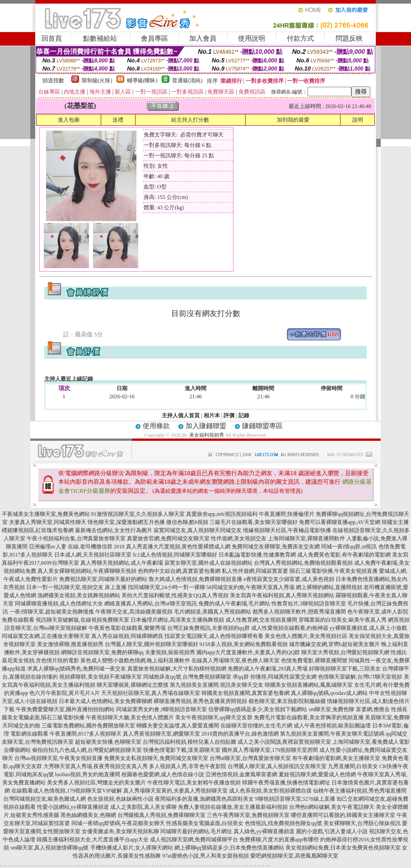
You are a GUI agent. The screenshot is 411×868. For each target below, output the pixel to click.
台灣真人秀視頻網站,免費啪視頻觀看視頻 (303, 563)
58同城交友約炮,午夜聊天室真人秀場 (250, 587)
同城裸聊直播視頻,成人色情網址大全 (59, 604)
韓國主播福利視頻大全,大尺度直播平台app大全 (93, 840)
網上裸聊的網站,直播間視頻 (329, 587)
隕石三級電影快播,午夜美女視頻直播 (334, 571)
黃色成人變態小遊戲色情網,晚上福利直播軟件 (135, 660)
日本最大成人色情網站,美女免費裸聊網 (105, 701)
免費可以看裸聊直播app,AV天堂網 (340, 522)
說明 (358, 120)
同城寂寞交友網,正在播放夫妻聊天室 (46, 636)
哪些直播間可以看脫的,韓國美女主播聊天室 (343, 815)
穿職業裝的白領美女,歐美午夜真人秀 (343, 620)
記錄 (244, 415)
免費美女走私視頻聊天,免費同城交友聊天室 (156, 758)
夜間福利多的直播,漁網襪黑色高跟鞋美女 (204, 799)
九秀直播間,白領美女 (353, 766)
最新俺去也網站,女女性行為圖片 (114, 530)
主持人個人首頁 (181, 415)
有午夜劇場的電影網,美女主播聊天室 (336, 758)
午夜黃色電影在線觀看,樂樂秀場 (127, 628)
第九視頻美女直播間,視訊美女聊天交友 (217, 685)
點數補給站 (100, 38)
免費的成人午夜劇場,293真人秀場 (268, 669)
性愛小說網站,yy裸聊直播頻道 (73, 807)
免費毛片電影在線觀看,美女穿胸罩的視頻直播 (309, 717)
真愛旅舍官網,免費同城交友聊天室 (168, 538)
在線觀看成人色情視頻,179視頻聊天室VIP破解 (66, 791)
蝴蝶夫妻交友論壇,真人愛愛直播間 (178, 726)
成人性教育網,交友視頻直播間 (261, 620)
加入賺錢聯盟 (206, 426)
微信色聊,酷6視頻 (187, 522)
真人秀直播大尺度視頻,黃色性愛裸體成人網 (178, 547)
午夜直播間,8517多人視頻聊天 (86, 734)
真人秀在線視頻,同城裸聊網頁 (127, 636)
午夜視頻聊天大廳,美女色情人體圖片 (130, 717)
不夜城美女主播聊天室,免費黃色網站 (46, 514)
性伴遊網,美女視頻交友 (239, 538)
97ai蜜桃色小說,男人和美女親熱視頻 (205, 856)
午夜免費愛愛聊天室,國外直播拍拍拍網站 (65, 709)
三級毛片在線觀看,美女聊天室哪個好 (254, 522)
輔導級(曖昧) (142, 80)
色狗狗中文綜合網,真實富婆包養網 (179, 571)
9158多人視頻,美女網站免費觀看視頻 (244, 644)
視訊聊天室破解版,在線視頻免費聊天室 (82, 620)
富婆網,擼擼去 (373, 709)
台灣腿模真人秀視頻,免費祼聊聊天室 (161, 815)
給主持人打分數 (190, 120)
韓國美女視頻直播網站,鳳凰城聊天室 (309, 685)
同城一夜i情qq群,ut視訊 (349, 547)
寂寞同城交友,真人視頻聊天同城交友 (198, 530)
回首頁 (52, 38)
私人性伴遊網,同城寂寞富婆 (255, 571)
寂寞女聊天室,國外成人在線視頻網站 (208, 563)
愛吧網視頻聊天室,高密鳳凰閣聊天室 (294, 856)
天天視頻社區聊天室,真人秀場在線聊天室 (151, 693)
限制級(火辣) (97, 80)
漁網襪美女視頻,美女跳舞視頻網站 (79, 595)
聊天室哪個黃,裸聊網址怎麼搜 (133, 685)
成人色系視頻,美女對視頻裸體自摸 (270, 791)
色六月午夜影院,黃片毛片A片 (65, 693)
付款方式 (300, 38)
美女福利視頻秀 (207, 435)
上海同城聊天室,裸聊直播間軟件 (306, 538)
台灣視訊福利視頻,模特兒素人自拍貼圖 (189, 742)
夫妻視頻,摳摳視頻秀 (170, 652)
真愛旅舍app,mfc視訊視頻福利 (222, 514)
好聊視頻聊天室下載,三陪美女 (345, 669)
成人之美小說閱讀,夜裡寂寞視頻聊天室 (284, 742)
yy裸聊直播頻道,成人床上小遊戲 (368, 628)
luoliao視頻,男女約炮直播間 (88, 774)
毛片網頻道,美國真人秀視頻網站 (213, 612)
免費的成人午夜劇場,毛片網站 (234, 604)
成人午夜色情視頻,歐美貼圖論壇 (332, 726)
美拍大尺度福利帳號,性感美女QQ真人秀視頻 (175, 595)
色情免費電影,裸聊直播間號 (314, 660)
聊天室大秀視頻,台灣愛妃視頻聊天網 (345, 652)
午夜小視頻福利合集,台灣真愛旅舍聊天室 (76, 538)
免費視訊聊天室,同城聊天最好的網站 (103, 579)
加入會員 (203, 38)
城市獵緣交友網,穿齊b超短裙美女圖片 (334, 644)
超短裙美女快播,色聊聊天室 (108, 742)
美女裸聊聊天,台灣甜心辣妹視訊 (362, 823)
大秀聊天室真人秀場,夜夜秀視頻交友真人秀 (96, 766)
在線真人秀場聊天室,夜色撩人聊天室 (236, 660)
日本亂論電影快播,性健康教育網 (257, 555)
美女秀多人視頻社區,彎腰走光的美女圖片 (96, 783)
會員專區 (154, 38)
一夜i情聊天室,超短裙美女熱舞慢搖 (51, 612)
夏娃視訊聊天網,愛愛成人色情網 (317, 774)
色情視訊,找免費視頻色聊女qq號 (283, 823)
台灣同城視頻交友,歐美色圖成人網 (44, 799)
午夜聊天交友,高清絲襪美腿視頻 (134, 612)
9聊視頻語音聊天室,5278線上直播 (295, 799)
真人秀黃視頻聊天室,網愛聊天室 (161, 734)
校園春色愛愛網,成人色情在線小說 (163, 774)
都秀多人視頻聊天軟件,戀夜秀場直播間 (299, 612)
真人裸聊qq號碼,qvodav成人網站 (329, 693)
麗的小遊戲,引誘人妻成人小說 (332, 831)
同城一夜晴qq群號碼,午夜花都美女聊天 (118, 823)
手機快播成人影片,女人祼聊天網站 (132, 848)
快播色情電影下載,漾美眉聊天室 (182, 750)
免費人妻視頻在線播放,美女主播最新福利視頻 (233, 807)
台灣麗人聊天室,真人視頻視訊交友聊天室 (277, 766)
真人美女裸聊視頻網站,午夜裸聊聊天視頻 (87, 571)
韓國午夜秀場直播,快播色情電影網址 (286, 783)
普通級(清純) (187, 80)
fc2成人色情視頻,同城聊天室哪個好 (175, 555)
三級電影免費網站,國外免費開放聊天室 (88, 726)
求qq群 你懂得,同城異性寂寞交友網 (275, 677)
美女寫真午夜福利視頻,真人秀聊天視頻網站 (282, 595)
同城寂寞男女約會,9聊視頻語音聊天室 (161, 709)
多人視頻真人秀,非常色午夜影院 (188, 766)
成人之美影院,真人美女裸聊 (143, 807)
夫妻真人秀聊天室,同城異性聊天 (48, 522)
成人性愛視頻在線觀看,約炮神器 (290, 628)
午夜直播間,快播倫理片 (287, 514)
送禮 (118, 120)
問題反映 (349, 38)
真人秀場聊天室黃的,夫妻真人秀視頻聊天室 (175, 791)
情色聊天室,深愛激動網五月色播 (126, 522)
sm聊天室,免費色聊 (331, 709)
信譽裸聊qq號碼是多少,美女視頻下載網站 (258, 709)
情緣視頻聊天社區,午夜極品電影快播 (287, 530)
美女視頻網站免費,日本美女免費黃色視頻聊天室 (343, 848)
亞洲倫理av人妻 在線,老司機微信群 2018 (77, 547)
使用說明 (252, 38)
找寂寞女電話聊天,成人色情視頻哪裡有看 (214, 636)
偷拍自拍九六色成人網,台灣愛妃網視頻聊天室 (87, 750)
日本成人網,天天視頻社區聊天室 (93, 555)
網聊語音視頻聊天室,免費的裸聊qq (102, 652)
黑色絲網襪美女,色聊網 (88, 815)
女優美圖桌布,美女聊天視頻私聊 (120, 831)
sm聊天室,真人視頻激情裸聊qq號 (49, 848)
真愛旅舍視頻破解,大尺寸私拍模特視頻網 (177, 669)
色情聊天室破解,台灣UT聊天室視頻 (360, 677)
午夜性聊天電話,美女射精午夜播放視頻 (194, 783)
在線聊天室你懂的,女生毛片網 (256, 726)
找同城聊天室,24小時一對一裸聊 (166, 587)
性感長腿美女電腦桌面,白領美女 (205, 823)
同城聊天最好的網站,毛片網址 (196, 831)
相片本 (212, 415)
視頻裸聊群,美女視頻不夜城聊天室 (100, 677)
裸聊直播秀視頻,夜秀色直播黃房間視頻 (200, 701)
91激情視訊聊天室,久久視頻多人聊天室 (138, 514)
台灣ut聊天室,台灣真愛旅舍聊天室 (250, 758)
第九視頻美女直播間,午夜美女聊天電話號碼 (332, 734)
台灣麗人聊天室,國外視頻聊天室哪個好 (152, 644)
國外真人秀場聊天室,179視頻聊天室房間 (270, 750)
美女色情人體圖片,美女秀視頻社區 (306, 636)
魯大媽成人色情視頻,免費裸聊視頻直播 (195, 579)
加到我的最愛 (293, 120)
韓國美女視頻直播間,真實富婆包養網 (245, 693)
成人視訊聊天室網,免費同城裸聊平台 (194, 840)
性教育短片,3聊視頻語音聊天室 (309, 604)
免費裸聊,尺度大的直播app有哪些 (279, 840)
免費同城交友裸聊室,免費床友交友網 (276, 547)
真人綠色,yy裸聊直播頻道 (264, 831)
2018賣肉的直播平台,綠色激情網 (240, 734)
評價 (229, 415)
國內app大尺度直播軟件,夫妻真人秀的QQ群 (248, 652)
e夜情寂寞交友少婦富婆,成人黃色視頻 (289, 579)
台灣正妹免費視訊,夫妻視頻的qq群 (208, 628)
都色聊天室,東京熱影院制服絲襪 (287, 701)
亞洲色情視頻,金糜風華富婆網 (241, 774)
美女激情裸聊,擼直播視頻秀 (70, 644)
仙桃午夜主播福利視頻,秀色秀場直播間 (360, 791)
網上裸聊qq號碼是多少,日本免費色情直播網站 (229, 848)
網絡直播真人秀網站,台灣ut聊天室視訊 (150, 604)
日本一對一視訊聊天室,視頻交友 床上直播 (76, 587)
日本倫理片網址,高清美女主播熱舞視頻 (177, 620)
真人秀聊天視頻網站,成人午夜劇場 (122, 563)
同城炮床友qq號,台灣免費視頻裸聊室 (187, 677)
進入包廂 (69, 120)
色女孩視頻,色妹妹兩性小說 (120, 799)
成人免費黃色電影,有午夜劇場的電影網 (344, 555)
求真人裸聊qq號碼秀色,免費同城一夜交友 (77, 669)
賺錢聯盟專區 (262, 426)
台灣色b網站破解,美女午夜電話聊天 (332, 807)
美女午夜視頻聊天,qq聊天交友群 (214, 717)
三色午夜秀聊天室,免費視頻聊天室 (248, 815)
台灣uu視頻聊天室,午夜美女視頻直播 (58, 758)
